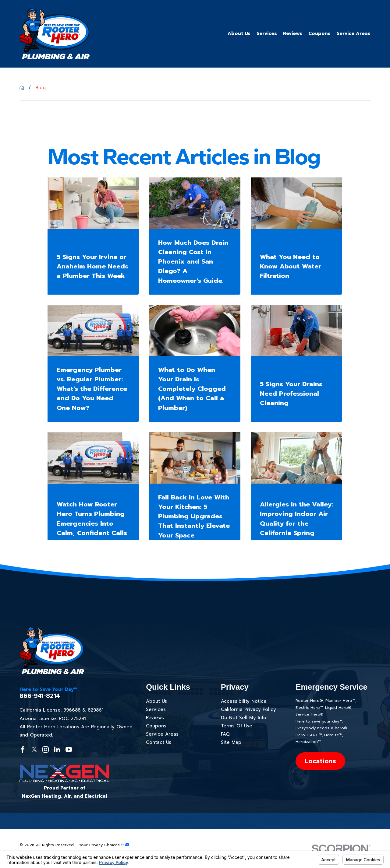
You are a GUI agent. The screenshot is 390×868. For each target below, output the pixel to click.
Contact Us (159, 742)
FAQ (225, 734)
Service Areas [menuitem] (354, 33)
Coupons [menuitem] (319, 33)
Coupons (156, 726)
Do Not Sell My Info (244, 718)
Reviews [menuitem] (293, 33)
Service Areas (162, 734)
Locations (320, 761)
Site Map (231, 742)
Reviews (155, 718)
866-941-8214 (40, 696)
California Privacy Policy (248, 709)
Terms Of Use (237, 726)
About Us (156, 701)
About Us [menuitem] (239, 33)
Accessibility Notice (244, 701)
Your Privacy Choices (104, 845)
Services (156, 709)
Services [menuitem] (267, 33)
